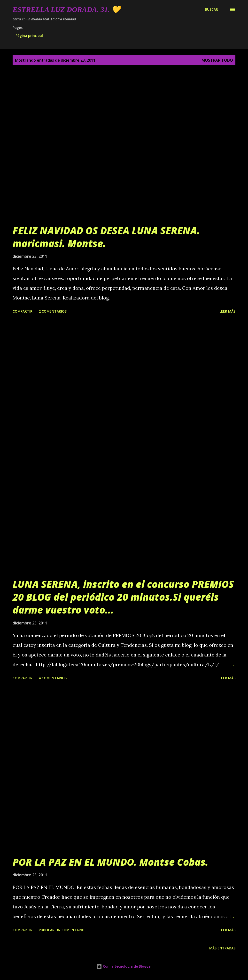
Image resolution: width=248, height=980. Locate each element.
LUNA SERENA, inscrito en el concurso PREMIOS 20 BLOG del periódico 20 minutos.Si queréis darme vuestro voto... (123, 597)
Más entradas (222, 948)
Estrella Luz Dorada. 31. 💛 (66, 9)
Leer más (227, 311)
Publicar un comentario (62, 930)
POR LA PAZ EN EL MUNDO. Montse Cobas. (110, 862)
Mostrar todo (217, 60)
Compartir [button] (23, 311)
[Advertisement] (124, 370)
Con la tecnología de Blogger (124, 966)
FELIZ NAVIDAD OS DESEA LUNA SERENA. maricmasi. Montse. (106, 237)
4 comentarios (53, 678)
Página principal (29, 36)
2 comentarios (53, 311)
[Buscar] (211, 9)
